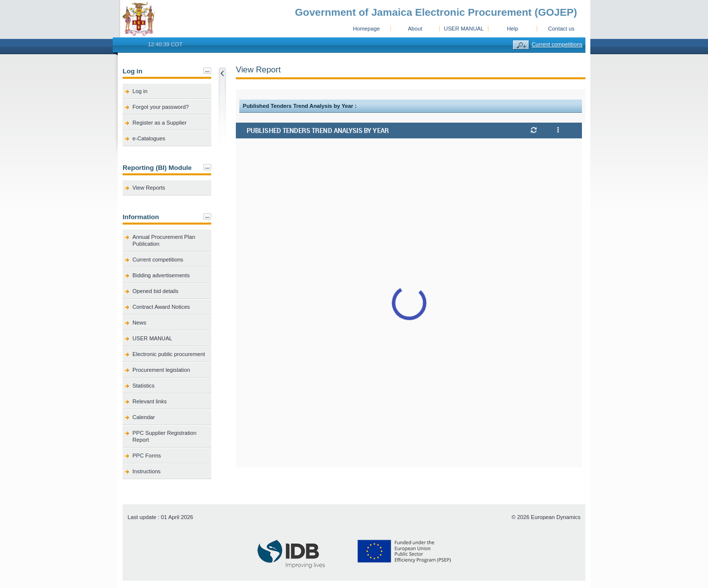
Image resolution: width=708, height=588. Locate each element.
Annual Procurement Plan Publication (164, 240)
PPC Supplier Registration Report (164, 436)
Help (512, 29)
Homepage (367, 29)
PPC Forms (147, 456)
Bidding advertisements (161, 275)
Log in (140, 91)
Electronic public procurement (169, 354)
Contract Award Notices (161, 307)
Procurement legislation (161, 370)
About (415, 29)
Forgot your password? (161, 107)
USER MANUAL (464, 29)
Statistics (144, 386)
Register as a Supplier (160, 123)
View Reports (149, 188)
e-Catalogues (149, 138)
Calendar (144, 417)
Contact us (561, 29)
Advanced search (521, 45)
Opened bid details (155, 291)
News (139, 323)
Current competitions (557, 44)
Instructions (146, 471)
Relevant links (150, 401)
